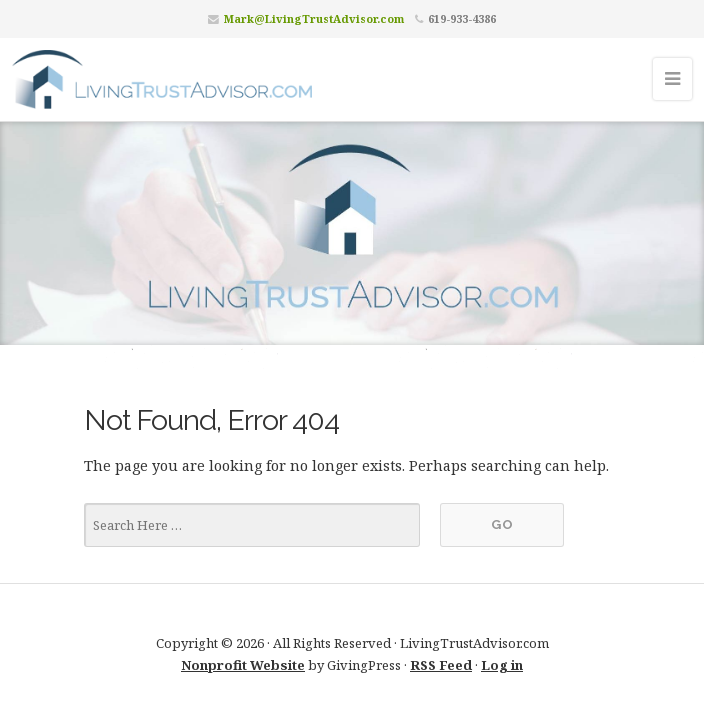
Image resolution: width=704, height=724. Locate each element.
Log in (502, 665)
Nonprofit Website (243, 665)
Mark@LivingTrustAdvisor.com (314, 18)
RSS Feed (441, 665)
